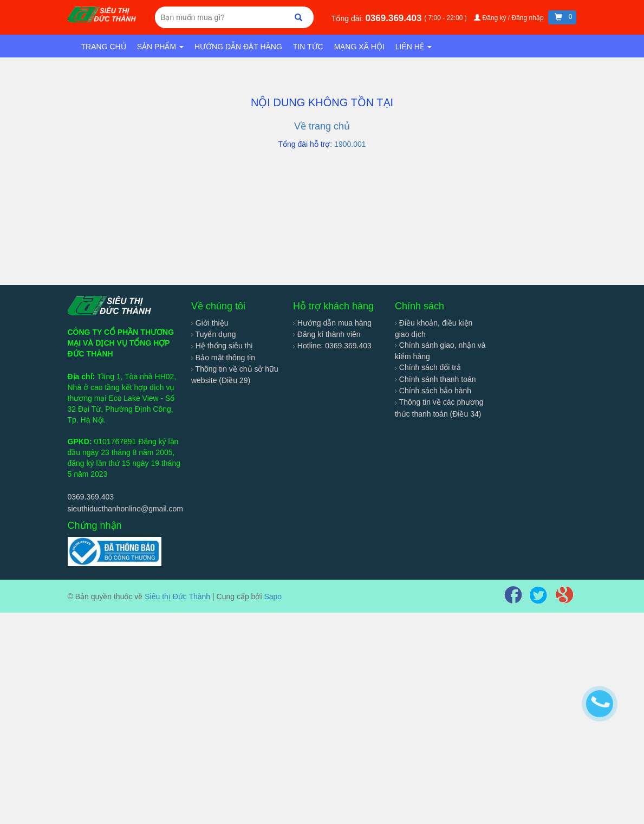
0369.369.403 (395, 18)
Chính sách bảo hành (433, 391)
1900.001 (350, 144)
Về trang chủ (322, 126)
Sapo (273, 596)
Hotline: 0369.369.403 (332, 346)
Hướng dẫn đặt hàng (238, 47)
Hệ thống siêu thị (222, 346)
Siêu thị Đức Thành (177, 596)
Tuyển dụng (214, 334)
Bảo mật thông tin (223, 358)
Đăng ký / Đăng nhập (510, 18)
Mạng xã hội (359, 47)
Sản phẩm (160, 47)
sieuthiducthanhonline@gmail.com (125, 509)
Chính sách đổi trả (428, 367)
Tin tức (308, 47)
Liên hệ (414, 47)
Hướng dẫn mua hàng (332, 323)
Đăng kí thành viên (327, 334)
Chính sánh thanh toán (435, 379)
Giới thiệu (210, 323)
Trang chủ (104, 47)
